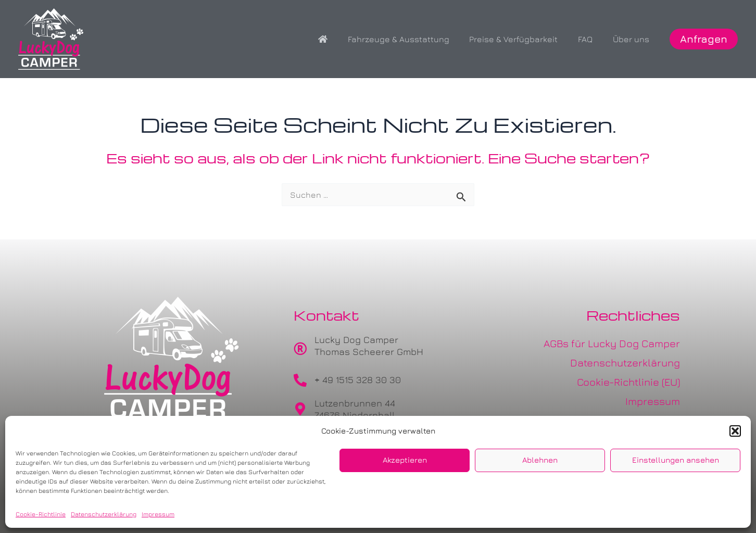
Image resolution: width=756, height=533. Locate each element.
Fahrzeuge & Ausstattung (411, 39)
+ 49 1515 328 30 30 (358, 380)
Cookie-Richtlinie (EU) (628, 382)
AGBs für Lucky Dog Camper (612, 343)
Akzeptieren (405, 460)
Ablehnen (540, 460)
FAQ (590, 39)
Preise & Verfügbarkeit (522, 39)
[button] (735, 431)
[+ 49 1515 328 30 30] (300, 380)
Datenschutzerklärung (104, 514)
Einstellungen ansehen (676, 460)
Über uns (633, 39)
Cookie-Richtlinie (41, 514)
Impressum (158, 514)
